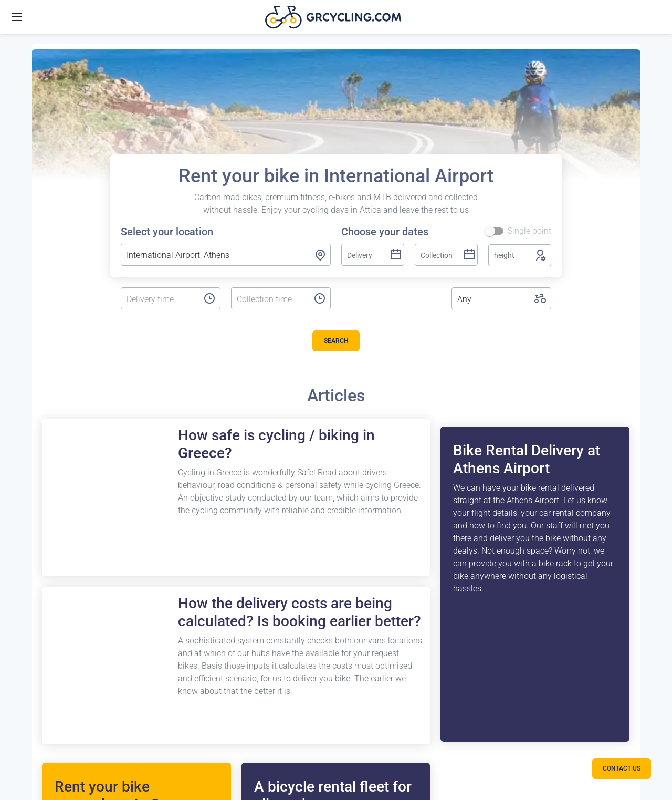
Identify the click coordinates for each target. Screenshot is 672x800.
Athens (55, 468)
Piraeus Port (65, 543)
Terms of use (486, 518)
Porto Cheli (62, 669)
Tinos (52, 745)
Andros (55, 720)
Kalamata (60, 619)
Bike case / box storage (365, 468)
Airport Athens (68, 518)
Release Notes (208, 493)
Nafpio (54, 644)
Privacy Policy (489, 594)
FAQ (190, 468)
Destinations (60, 443)
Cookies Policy (490, 569)
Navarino (59, 770)
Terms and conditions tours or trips (518, 499)
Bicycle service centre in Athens (380, 493)
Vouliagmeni (65, 493)
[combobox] (226, 255)
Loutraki (57, 594)
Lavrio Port (62, 569)
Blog (191, 518)
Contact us (482, 468)
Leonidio (58, 695)
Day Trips (199, 569)
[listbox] (160, 299)
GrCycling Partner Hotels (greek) (521, 543)
